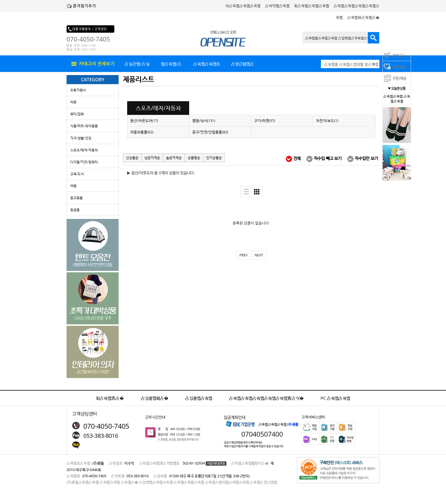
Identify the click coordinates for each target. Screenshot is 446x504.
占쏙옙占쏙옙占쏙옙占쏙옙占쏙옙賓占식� (266, 398)
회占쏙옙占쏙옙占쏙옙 (312, 6)
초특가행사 (78, 90)
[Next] (259, 255)
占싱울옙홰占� (155, 398)
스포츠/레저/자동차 (84, 150)
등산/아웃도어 (144, 121)
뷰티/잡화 (77, 114)
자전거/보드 (327, 121)
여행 (73, 186)
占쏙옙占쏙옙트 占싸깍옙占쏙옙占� (207, 66)
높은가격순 (174, 158)
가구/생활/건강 (81, 138)
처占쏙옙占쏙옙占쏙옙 (243, 6)
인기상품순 (214, 158)
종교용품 (77, 198)
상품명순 (194, 158)
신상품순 (132, 158)
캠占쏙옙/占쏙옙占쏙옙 (171, 66)
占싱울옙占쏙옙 (199, 398)
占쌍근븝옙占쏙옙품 (243, 66)
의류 (73, 102)
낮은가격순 (152, 158)
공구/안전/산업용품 (210, 132)
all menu (92, 64)
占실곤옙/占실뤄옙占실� (137, 66)
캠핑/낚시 (204, 121)
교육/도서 (77, 174)
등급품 (75, 210)
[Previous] (243, 255)
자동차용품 (142, 132)
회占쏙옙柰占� (110, 398)
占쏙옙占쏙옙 (393, 96)
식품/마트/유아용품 (84, 126)
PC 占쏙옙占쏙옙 (335, 398)
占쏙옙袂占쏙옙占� (363, 17)
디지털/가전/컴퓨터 (84, 162)
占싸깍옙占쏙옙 (277, 6)
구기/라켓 (265, 121)
